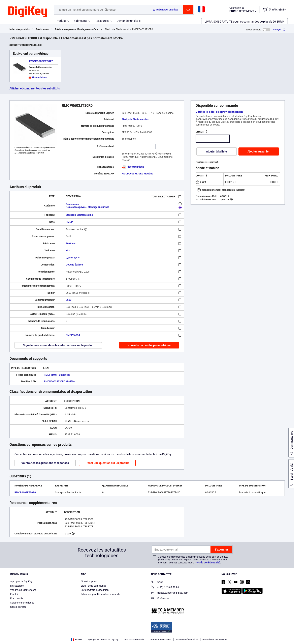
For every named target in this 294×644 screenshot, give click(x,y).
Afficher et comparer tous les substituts (35, 88)
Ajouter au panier (259, 151)
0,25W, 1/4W (73, 258)
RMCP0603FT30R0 (41, 61)
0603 (69, 300)
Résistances (42, 29)
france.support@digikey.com (170, 593)
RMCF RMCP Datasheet (57, 375)
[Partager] (279, 30)
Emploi (14, 594)
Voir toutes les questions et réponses (45, 463)
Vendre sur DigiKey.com (23, 590)
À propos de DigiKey (21, 582)
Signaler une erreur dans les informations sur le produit (58, 345)
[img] (28, 12)
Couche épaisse (74, 265)
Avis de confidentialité (207, 563)
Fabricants (81, 21)
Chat (157, 582)
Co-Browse (160, 599)
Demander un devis (129, 21)
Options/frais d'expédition (95, 590)
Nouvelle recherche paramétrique (149, 345)
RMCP (69, 222)
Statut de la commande (93, 586)
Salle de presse (18, 607)
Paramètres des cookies (215, 640)
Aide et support (89, 582)
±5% (68, 251)
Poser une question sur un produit (107, 463)
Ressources (102, 21)
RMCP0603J (73, 335)
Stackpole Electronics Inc (135, 119)
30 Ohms (71, 244)
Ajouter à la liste (217, 151)
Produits (61, 21)
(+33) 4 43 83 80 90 (165, 588)
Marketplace (17, 586)
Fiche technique (133, 167)
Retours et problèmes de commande (100, 594)
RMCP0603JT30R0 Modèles (137, 174)
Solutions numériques (22, 603)
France (77, 640)
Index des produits (20, 29)
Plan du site (17, 598)
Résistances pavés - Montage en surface (77, 29)
